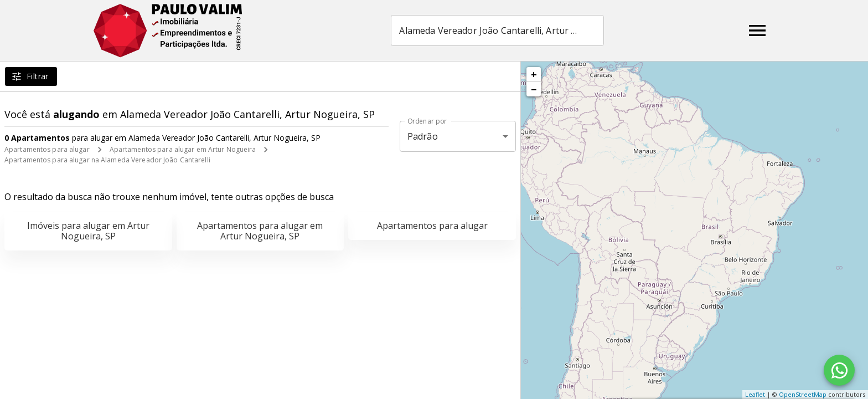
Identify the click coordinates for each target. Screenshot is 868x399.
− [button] (534, 89)
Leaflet (755, 394)
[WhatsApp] (839, 370)
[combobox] (497, 30)
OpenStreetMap (803, 394)
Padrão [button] (423, 136)
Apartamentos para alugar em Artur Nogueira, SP (260, 231)
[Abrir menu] (757, 30)
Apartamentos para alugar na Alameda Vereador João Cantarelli (107, 160)
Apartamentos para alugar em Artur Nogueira (183, 149)
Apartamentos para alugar (47, 149)
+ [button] (534, 74)
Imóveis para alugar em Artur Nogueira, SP (88, 231)
